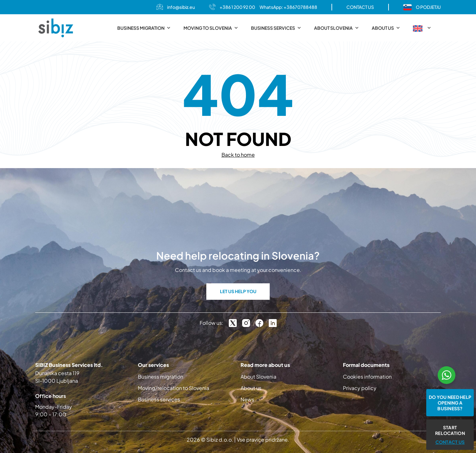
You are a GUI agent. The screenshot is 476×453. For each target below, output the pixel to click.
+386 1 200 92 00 (237, 7)
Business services (276, 28)
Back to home (238, 155)
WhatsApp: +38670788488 (288, 7)
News (247, 399)
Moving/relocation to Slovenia (174, 388)
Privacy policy (360, 388)
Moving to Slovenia (211, 28)
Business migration (144, 28)
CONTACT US (360, 7)
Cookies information (367, 377)
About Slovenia (337, 28)
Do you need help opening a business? (450, 403)
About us (386, 28)
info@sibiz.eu (181, 7)
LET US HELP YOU (238, 291)
